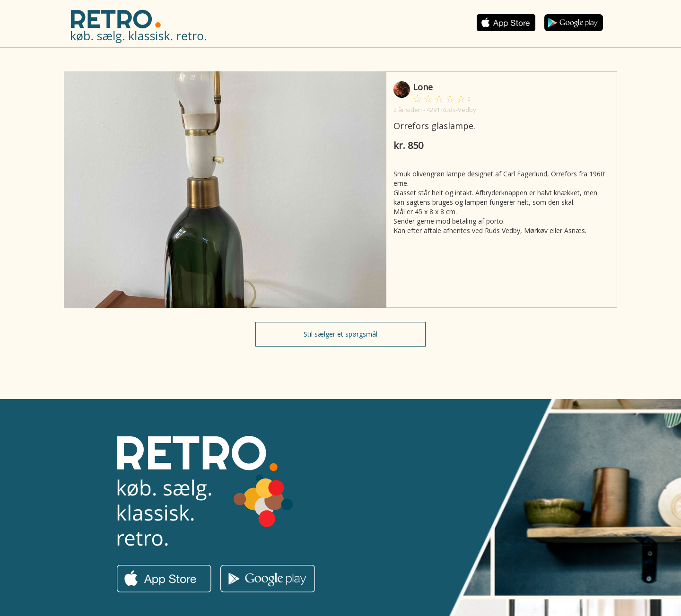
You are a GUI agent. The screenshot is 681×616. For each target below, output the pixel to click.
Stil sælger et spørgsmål (340, 334)
